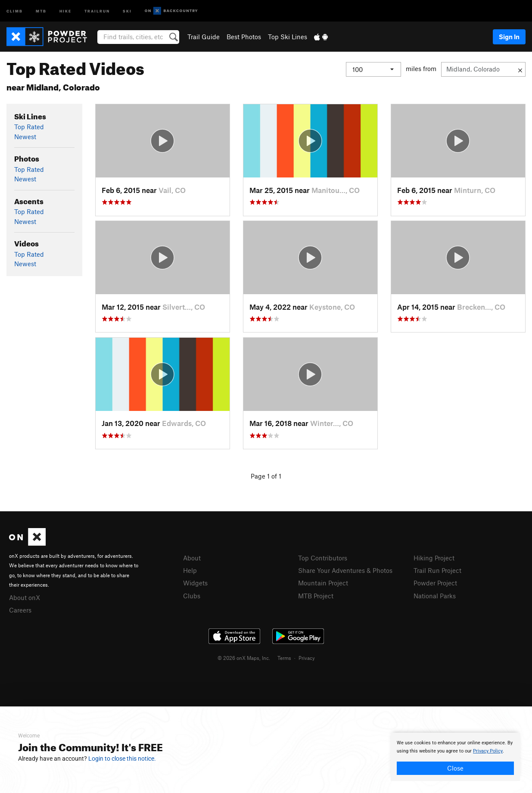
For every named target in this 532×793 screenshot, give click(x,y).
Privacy (307, 658)
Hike (65, 11)
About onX (25, 597)
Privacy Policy (488, 751)
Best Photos (244, 37)
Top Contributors (323, 558)
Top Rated (29, 127)
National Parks (435, 596)
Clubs (192, 596)
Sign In (509, 37)
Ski (127, 11)
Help (190, 570)
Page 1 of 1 (266, 476)
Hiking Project (434, 558)
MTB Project (316, 596)
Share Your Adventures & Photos (345, 570)
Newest (25, 137)
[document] (455, 757)
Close (455, 768)
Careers (20, 610)
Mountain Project (323, 583)
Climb (15, 11)
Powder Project (435, 583)
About (192, 558)
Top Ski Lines (288, 37)
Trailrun (97, 11)
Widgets (195, 583)
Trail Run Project (437, 570)
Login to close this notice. (122, 759)
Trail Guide (204, 37)
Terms (284, 658)
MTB (41, 11)
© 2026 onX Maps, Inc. (244, 658)
